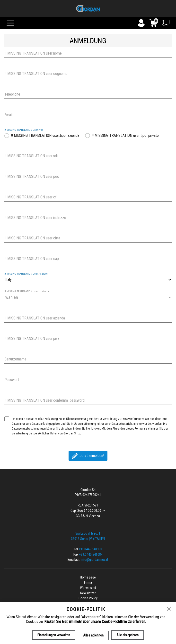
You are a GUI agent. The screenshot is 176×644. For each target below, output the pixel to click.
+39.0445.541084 (91, 555)
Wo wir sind (88, 588)
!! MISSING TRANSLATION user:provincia (27, 291)
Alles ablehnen (93, 635)
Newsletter (88, 593)
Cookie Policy (88, 598)
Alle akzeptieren (128, 635)
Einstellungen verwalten (54, 635)
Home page (88, 577)
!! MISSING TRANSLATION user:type (24, 130)
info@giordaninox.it (94, 560)
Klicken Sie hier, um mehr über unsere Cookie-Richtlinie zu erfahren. (95, 622)
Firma (88, 583)
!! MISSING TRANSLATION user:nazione (26, 274)
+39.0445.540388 (90, 549)
